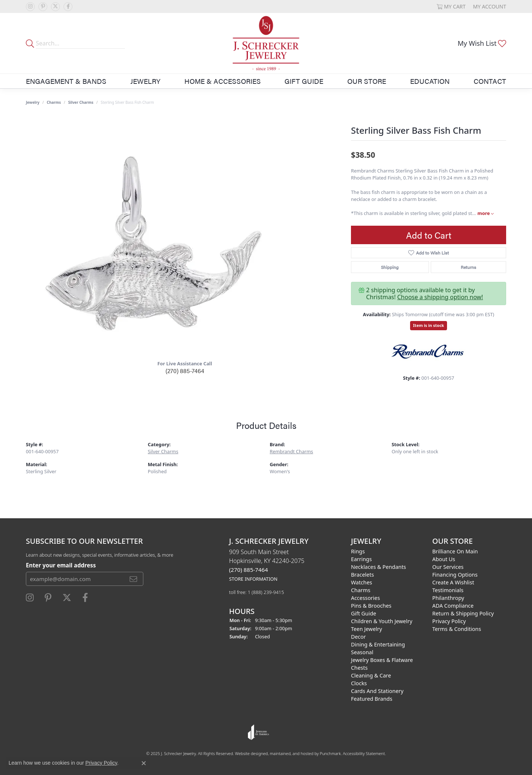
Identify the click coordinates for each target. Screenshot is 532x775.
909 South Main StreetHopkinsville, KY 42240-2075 (267, 565)
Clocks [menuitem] (359, 683)
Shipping (390, 267)
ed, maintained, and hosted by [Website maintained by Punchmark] (291, 753)
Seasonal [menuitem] (362, 652)
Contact (490, 81)
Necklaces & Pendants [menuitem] (378, 567)
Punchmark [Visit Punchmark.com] (330, 753)
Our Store (367, 81)
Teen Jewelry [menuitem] (366, 629)
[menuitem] (259, 732)
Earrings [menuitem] (361, 559)
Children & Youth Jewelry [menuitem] (382, 621)
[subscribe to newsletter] (133, 579)
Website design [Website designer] (249, 753)
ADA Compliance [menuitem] (453, 606)
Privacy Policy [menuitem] (449, 621)
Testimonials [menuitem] (448, 590)
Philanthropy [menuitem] (448, 598)
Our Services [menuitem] (448, 567)
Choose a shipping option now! (440, 297)
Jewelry (145, 81)
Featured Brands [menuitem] (372, 699)
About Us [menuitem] (444, 559)
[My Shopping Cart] (451, 6)
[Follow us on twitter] (55, 7)
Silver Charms (81, 102)
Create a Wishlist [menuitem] (453, 582)
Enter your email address (61, 565)
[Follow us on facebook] (68, 7)
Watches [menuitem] (362, 582)
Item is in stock (429, 325)
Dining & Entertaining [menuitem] (378, 644)
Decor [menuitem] (358, 637)
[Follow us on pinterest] (43, 7)
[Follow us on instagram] (30, 7)
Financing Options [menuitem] (455, 575)
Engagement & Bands (66, 81)
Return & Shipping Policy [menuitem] (463, 613)
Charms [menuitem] (361, 590)
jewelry (33, 102)
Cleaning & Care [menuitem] (371, 675)
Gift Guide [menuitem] (364, 613)
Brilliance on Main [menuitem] (455, 551)
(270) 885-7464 (185, 371)
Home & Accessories (223, 81)
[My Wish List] (482, 43)
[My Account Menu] (490, 6)
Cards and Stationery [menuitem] (377, 691)
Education (430, 81)
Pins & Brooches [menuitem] (371, 606)
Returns (468, 267)
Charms (54, 102)
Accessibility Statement (364, 753)
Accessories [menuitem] (365, 598)
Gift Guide (304, 81)
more (485, 213)
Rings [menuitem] (358, 551)
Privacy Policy (101, 763)
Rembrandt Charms (291, 451)
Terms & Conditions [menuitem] (457, 629)
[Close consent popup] (144, 763)
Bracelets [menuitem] (362, 575)
